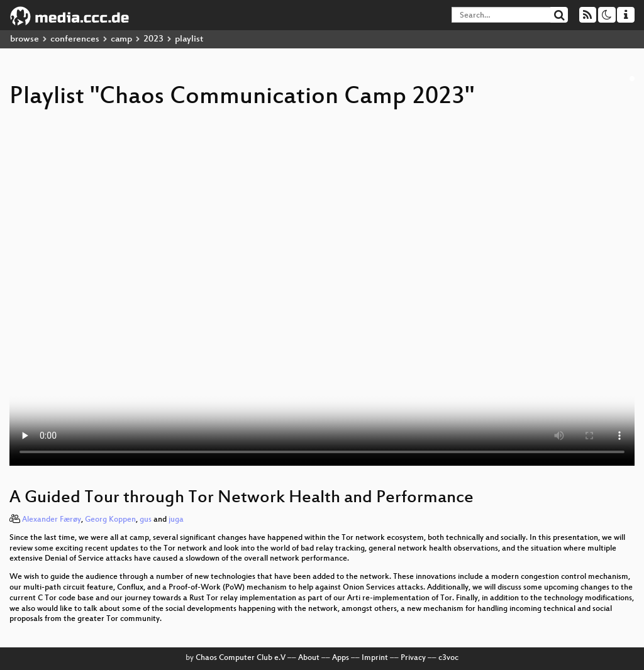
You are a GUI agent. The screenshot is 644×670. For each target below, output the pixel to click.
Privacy (413, 658)
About (309, 658)
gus (146, 520)
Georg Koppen (110, 520)
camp (121, 39)
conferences (75, 39)
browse (25, 39)
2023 (153, 39)
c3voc (448, 658)
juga (176, 520)
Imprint (375, 658)
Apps (341, 658)
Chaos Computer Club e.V (241, 658)
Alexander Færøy (52, 520)
